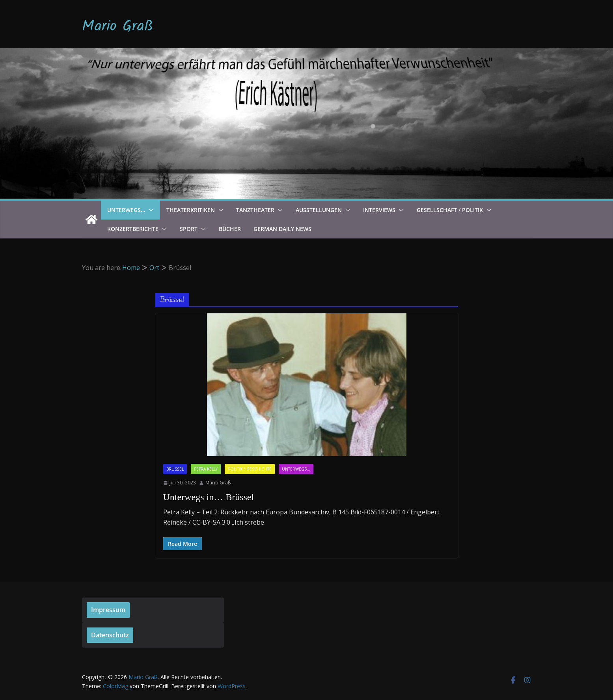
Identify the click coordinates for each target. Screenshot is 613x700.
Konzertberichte (133, 229)
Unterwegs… (126, 210)
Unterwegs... (296, 469)
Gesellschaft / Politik (450, 210)
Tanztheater (255, 210)
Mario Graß (117, 27)
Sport (189, 229)
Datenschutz (110, 635)
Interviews (379, 210)
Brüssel (175, 469)
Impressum (108, 610)
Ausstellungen (319, 210)
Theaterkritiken (191, 210)
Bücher (230, 229)
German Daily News (282, 229)
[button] (149, 210)
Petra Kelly (206, 469)
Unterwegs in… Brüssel (209, 497)
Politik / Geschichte (250, 469)
